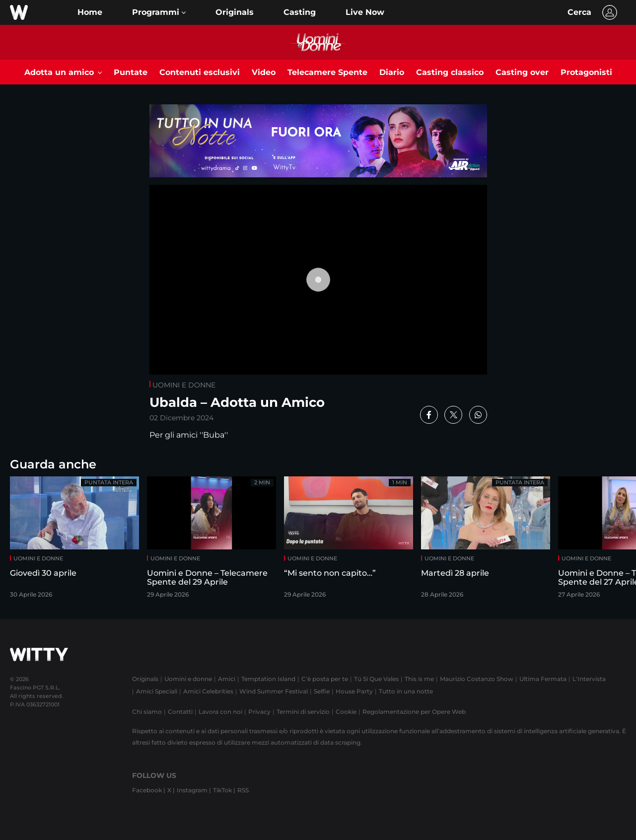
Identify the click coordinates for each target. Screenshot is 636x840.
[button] (159, 12)
